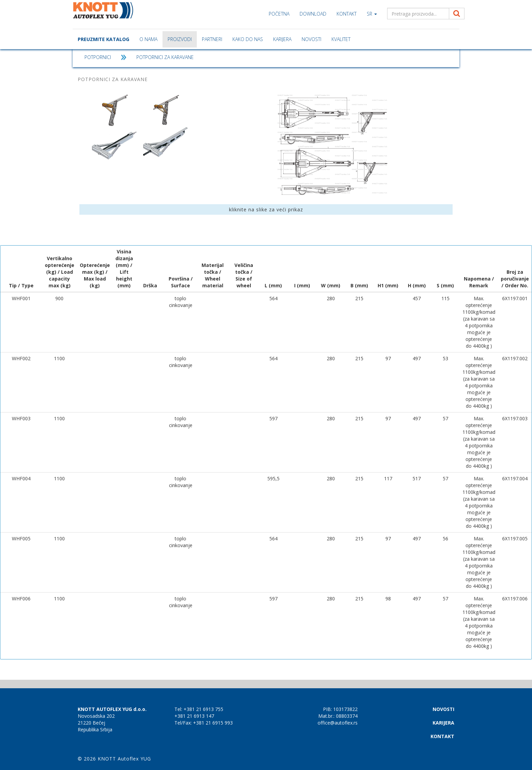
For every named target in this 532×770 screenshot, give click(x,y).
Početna (279, 14)
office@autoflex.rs (338, 723)
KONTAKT (347, 14)
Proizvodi (180, 39)
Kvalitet (341, 39)
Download (313, 14)
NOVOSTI (311, 39)
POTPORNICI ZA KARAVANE (165, 57)
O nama (148, 39)
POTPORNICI (98, 57)
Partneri (212, 39)
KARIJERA (282, 39)
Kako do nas (248, 39)
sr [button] (372, 14)
